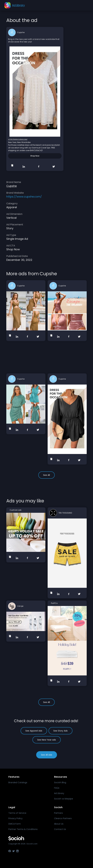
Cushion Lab (16, 510)
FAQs (57, 788)
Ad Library (59, 793)
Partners (58, 813)
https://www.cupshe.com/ (18, 139)
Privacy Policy (15, 818)
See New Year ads (47, 740)
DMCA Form (15, 824)
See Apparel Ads (34, 731)
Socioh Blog (60, 782)
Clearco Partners (63, 818)
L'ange (20, 606)
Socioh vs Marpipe (64, 799)
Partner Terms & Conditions (23, 829)
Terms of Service (17, 813)
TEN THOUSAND (65, 513)
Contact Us (60, 829)
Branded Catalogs (18, 782)
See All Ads (47, 755)
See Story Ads (60, 731)
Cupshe (21, 32)
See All (46, 475)
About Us (59, 824)
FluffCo (54, 603)
